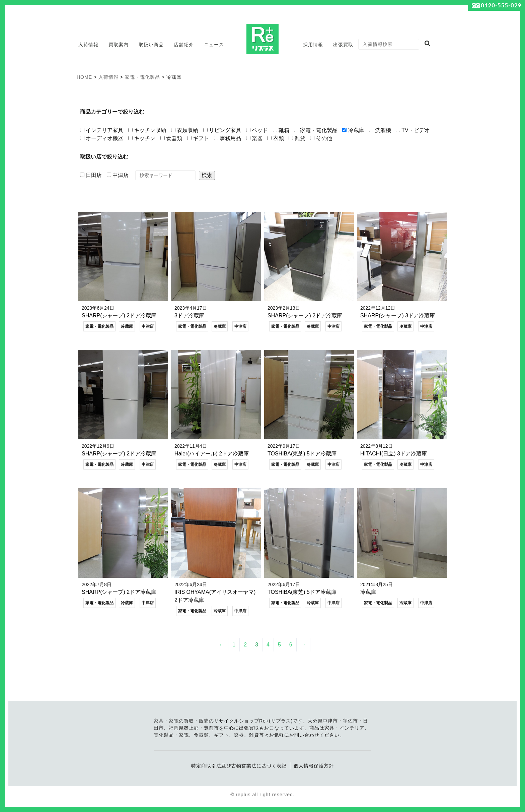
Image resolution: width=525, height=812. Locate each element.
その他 (321, 138)
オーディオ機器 (102, 138)
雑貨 (297, 138)
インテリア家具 (102, 130)
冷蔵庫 (353, 130)
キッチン (142, 138)
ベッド (257, 130)
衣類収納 (185, 130)
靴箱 (281, 130)
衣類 (275, 138)
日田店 (91, 175)
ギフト (198, 138)
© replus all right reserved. (262, 795)
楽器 (254, 138)
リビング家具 (222, 130)
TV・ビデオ (413, 130)
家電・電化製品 (316, 130)
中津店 (118, 175)
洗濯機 (380, 130)
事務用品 (228, 138)
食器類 (171, 138)
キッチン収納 (147, 130)
